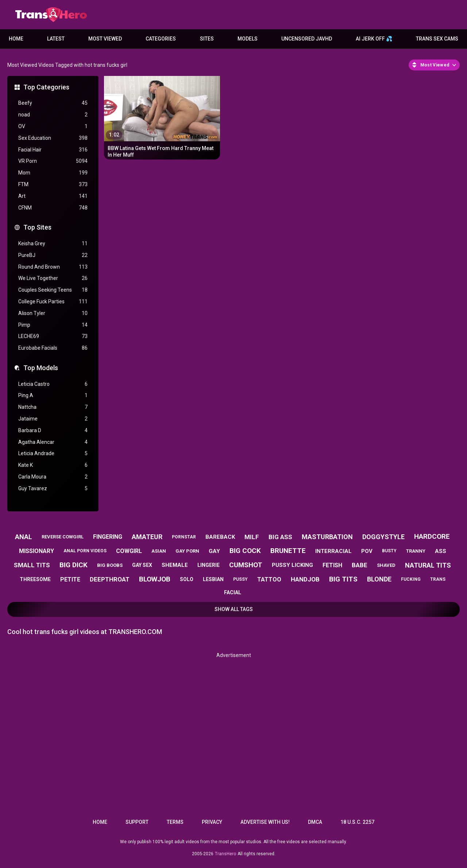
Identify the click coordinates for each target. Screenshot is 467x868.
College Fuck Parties (53, 302)
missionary (36, 551)
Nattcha (53, 407)
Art (53, 196)
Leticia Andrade (53, 454)
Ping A (53, 395)
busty (389, 551)
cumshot (246, 565)
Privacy (212, 822)
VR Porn (53, 161)
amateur (147, 537)
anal (24, 537)
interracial (333, 551)
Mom (53, 173)
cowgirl (129, 551)
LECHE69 (53, 336)
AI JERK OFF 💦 (374, 39)
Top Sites (37, 227)
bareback (220, 537)
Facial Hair (53, 150)
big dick (74, 565)
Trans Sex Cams (437, 39)
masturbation (327, 537)
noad (53, 115)
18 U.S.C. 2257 (357, 822)
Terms (175, 822)
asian (159, 551)
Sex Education (53, 138)
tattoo (269, 579)
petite (70, 579)
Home (16, 39)
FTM (53, 185)
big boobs (110, 565)
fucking (411, 579)
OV (53, 126)
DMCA (315, 822)
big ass (280, 537)
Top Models (41, 368)
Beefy (53, 103)
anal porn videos (85, 551)
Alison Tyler (53, 313)
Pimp (53, 325)
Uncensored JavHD (307, 39)
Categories (161, 39)
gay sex (142, 565)
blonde (379, 579)
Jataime (53, 419)
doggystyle (383, 537)
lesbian (213, 579)
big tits (343, 579)
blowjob (155, 579)
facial (233, 592)
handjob (305, 579)
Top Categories (46, 87)
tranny (416, 551)
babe (360, 565)
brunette (288, 551)
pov (367, 551)
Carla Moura (53, 477)
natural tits (428, 565)
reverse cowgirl (63, 537)
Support (137, 822)
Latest (56, 39)
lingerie (209, 565)
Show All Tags (234, 609)
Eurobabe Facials (53, 348)
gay (214, 551)
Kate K (53, 465)
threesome (35, 579)
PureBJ (53, 255)
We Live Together (53, 278)
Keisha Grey (53, 244)
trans (438, 579)
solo (187, 579)
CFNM (53, 208)
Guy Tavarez (53, 489)
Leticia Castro (53, 384)
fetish (332, 565)
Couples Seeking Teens (53, 290)
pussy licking (292, 565)
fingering (108, 537)
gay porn (187, 551)
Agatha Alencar (53, 442)
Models (248, 39)
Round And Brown (53, 267)
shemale (175, 565)
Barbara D (53, 431)
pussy (240, 579)
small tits (32, 565)
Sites (207, 39)
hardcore (432, 536)
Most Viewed (105, 39)
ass (441, 551)
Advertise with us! (265, 822)
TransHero (225, 854)
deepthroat (110, 579)
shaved (386, 565)
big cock (245, 551)
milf (252, 537)
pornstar (184, 537)
